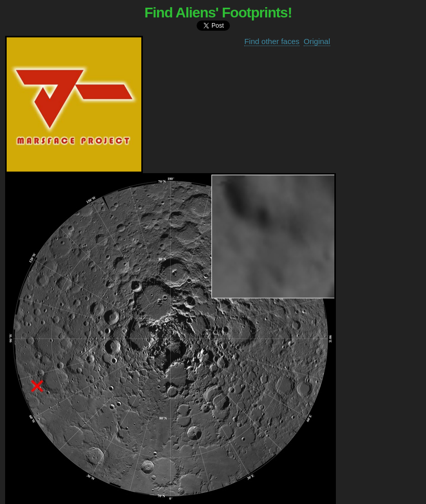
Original (317, 41)
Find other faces (272, 41)
